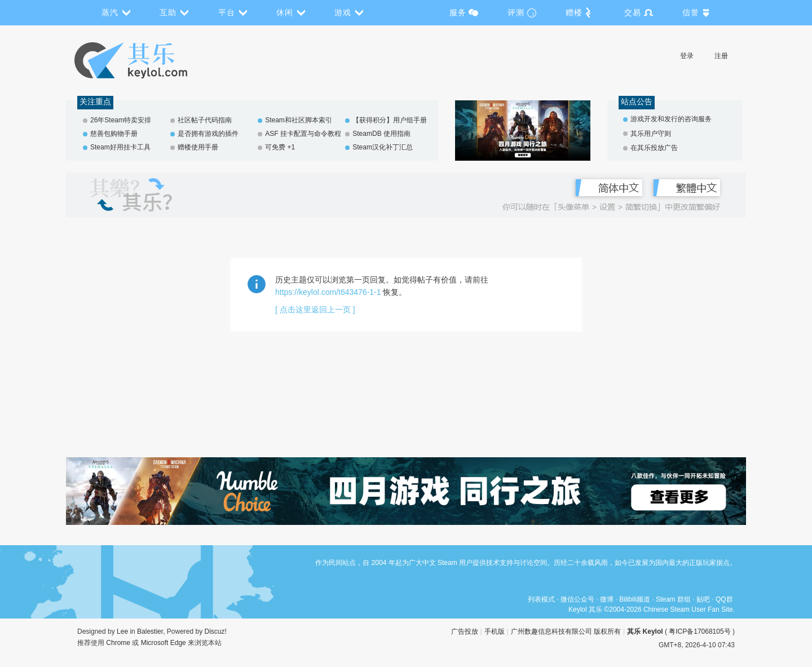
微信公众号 (577, 599)
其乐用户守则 (651, 134)
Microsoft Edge (164, 643)
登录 (687, 56)
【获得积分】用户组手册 (390, 120)
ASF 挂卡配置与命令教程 (303, 134)
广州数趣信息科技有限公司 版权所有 (566, 631)
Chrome (118, 643)
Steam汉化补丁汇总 (383, 147)
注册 (721, 56)
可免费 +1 (280, 147)
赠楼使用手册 (198, 147)
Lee (122, 631)
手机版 (495, 631)
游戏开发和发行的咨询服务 (671, 119)
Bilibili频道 (635, 599)
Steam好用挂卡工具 (120, 147)
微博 (607, 599)
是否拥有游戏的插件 (208, 134)
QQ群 (724, 599)
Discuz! (216, 631)
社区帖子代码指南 (205, 120)
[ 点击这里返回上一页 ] (315, 310)
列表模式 (541, 599)
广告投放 (465, 631)
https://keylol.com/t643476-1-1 (328, 292)
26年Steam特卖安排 (121, 120)
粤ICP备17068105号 (700, 631)
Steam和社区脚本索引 (299, 120)
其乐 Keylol (645, 631)
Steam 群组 (673, 599)
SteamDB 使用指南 (381, 134)
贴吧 (703, 599)
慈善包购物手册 (114, 134)
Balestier (150, 631)
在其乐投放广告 (654, 148)
